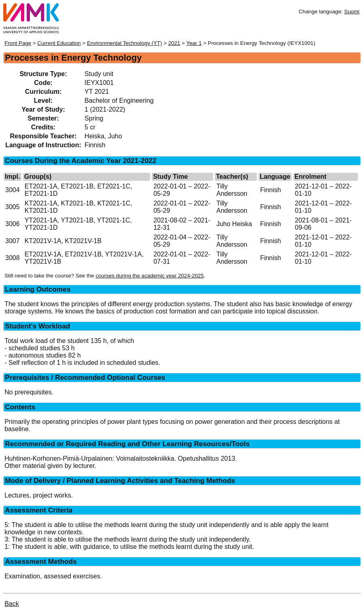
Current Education (59, 43)
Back (12, 604)
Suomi (352, 12)
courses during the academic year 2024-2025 (149, 276)
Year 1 (194, 43)
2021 (174, 43)
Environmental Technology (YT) (125, 43)
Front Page (18, 43)
